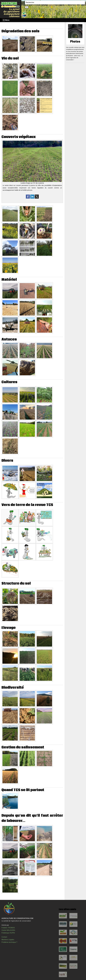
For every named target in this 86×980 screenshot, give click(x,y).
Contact (4, 937)
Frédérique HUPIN (8, 933)
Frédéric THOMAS (8, 928)
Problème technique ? (9, 942)
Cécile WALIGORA (8, 930)
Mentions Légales (8, 940)
